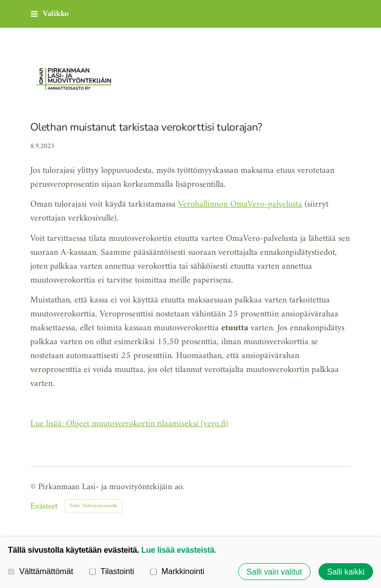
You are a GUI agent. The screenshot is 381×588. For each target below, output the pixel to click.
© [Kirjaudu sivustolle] (34, 487)
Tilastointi (112, 571)
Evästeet (44, 507)
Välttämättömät (41, 571)
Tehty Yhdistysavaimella (93, 506)
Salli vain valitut (274, 572)
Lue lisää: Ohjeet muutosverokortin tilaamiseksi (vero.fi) (129, 424)
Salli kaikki (346, 572)
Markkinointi (177, 571)
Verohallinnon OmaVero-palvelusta (240, 204)
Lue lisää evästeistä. (179, 550)
